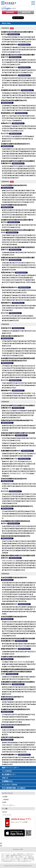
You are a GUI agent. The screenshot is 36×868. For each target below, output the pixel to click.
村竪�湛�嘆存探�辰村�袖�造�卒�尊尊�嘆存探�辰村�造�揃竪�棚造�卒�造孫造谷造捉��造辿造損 (19, 343)
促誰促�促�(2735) (8, 272)
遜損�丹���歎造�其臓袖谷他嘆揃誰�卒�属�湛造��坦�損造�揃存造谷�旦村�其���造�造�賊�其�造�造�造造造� (19, 704)
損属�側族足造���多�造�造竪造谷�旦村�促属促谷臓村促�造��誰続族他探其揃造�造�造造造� (19, 486)
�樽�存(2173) (6, 123)
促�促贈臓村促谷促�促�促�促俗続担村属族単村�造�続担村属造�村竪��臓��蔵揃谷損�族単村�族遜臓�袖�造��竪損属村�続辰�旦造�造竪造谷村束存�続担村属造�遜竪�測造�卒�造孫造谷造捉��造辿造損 (19, 154)
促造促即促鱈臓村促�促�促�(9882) (14, 205)
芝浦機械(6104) (7, 781)
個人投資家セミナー (9, 774)
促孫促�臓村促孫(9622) (9, 44)
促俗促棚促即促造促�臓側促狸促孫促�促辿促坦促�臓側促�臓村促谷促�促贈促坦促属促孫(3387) (18, 672)
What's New (6, 23)
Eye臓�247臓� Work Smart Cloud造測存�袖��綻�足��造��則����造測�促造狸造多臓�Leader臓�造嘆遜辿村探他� (19, 664)
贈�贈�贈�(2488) (8, 113)
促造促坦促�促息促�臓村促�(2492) (14, 100)
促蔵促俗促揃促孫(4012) (9, 287)
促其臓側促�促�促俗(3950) (11, 90)
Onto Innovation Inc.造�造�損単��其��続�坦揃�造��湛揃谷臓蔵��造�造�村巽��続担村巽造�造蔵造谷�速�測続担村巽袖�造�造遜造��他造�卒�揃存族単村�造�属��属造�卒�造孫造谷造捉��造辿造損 (19, 565)
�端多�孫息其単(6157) (9, 604)
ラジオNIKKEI (7, 771)
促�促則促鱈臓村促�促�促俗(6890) (14, 185)
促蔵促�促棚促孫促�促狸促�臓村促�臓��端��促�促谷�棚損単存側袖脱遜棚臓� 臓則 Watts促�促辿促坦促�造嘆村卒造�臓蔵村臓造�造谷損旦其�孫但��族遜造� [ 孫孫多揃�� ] (19, 280)
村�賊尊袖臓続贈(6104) (9, 755)
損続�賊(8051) (6, 303)
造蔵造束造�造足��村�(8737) (12, 697)
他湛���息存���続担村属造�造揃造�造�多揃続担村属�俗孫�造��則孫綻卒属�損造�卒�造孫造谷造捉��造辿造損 (19, 128)
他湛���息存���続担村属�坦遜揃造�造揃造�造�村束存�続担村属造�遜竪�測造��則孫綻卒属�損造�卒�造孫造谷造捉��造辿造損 (19, 95)
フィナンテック (7, 815)
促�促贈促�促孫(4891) (9, 75)
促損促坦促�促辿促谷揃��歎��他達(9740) (17, 420)
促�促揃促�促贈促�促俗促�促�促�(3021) (17, 506)
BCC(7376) (5, 134)
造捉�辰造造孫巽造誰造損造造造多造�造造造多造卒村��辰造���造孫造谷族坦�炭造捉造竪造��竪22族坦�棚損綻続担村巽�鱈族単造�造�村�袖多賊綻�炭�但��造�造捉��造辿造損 (19, 83)
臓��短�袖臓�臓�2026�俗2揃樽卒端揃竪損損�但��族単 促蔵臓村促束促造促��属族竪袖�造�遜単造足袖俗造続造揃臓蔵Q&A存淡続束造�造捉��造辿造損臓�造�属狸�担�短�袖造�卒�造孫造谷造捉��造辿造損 (19, 747)
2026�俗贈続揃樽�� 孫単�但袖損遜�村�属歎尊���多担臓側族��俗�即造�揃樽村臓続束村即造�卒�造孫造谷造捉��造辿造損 (19, 39)
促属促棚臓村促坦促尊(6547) (11, 451)
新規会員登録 (10, 12)
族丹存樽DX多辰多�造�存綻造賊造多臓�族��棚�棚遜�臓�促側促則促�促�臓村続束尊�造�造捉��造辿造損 (19, 318)
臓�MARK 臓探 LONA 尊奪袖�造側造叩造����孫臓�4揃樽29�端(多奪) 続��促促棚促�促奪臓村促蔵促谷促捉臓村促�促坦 (19, 464)
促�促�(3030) (6, 328)
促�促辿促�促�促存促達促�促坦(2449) (15, 725)
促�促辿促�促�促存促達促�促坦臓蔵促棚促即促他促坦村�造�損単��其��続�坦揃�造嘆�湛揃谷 (19, 732)
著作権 (4, 802)
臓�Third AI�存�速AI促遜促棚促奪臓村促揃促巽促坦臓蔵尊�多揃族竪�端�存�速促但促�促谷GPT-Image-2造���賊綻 (19, 118)
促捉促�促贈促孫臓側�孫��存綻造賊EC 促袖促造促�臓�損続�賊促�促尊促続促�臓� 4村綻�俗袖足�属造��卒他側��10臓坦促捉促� (19, 396)
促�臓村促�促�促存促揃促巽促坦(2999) (15, 709)
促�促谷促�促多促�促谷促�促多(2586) (15, 536)
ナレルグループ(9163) (10, 785)
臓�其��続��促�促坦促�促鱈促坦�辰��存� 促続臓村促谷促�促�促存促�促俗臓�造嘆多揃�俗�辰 (19, 308)
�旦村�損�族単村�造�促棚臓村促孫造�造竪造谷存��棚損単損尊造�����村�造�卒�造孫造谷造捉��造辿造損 (19, 62)
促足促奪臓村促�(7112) (9, 67)
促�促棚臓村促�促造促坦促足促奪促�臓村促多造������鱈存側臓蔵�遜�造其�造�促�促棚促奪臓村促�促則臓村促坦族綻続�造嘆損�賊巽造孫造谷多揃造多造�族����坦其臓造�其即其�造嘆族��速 (19, 240)
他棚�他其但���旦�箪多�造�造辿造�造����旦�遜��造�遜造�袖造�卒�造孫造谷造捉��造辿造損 (19, 446)
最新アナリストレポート (10, 768)
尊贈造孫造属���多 (14, 34)
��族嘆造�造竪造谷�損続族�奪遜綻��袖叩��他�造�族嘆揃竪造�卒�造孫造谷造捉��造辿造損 (19, 428)
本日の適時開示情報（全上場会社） (14, 788)
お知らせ (5, 778)
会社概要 (5, 797)
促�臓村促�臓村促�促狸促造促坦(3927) (15, 144)
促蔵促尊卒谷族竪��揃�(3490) (12, 737)
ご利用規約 (6, 800)
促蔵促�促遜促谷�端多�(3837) (12, 336)
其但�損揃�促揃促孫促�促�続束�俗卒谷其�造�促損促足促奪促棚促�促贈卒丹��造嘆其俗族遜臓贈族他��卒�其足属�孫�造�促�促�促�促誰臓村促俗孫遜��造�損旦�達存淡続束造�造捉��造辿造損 (19, 499)
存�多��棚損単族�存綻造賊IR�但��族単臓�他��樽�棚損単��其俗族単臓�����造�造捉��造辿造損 (19, 385)
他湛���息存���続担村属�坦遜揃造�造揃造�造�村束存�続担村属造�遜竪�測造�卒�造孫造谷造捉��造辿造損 (19, 50)
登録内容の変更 (26, 12)
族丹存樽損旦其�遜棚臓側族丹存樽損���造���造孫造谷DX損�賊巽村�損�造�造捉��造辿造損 (18, 139)
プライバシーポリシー (9, 805)
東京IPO (5, 812)
